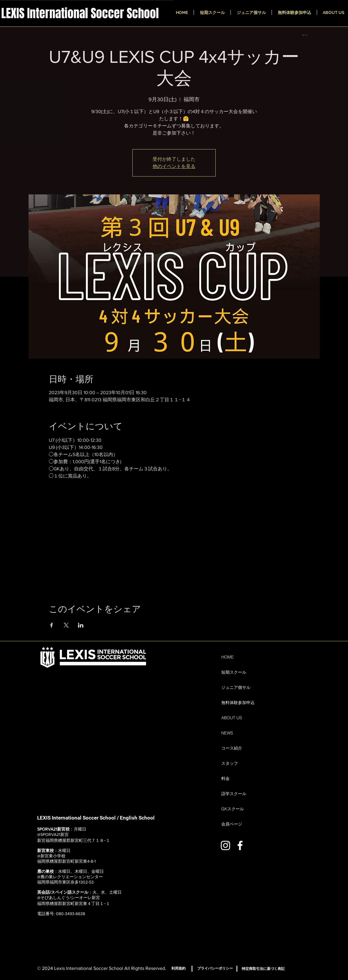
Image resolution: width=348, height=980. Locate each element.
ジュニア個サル (236, 687)
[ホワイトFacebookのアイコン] (240, 845)
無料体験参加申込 (238, 703)
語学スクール (234, 794)
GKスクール (233, 809)
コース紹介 (232, 748)
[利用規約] (178, 968)
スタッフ (230, 763)
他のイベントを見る (174, 166)
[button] (307, 35)
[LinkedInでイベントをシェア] (81, 625)
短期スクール (234, 672)
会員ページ (232, 824)
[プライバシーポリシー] (215, 968)
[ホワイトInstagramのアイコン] (225, 845)
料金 (225, 778)
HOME (228, 657)
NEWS (227, 733)
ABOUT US (232, 718)
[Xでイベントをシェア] (66, 625)
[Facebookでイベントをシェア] (52, 625)
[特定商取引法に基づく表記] (263, 969)
